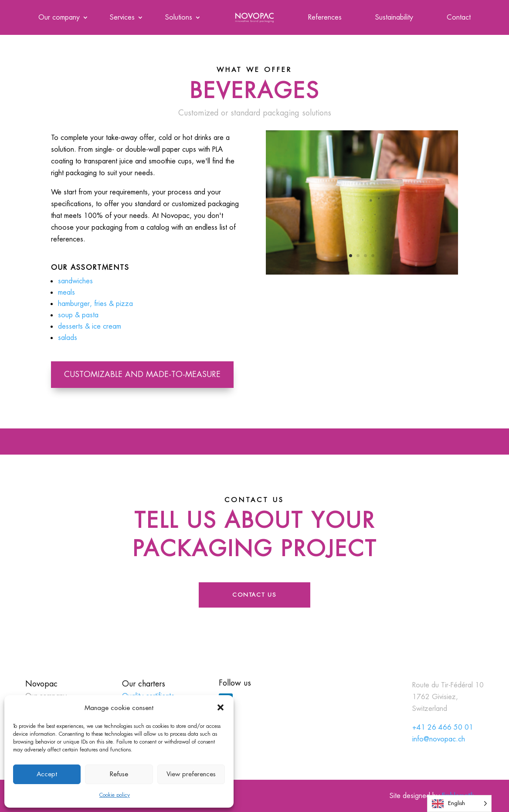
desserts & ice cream (90, 326)
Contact (459, 18)
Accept (47, 774)
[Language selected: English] (459, 804)
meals (66, 292)
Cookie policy (115, 795)
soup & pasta (78, 315)
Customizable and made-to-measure (142, 374)
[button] (221, 707)
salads (68, 338)
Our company (59, 18)
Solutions (179, 18)
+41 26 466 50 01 (443, 727)
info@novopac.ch (439, 739)
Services (122, 18)
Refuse (119, 774)
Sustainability (394, 18)
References (325, 18)
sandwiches (75, 281)
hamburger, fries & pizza (95, 304)
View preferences (191, 774)
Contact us (254, 595)
